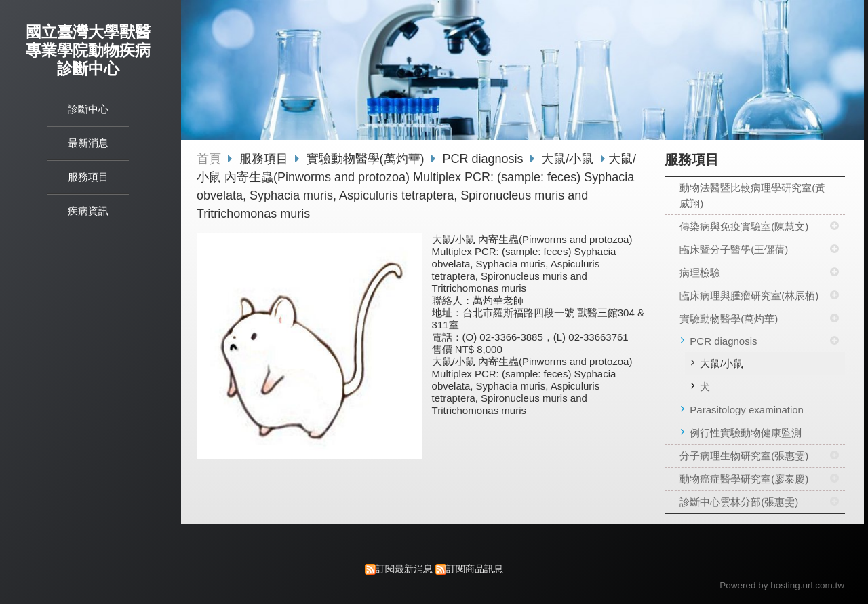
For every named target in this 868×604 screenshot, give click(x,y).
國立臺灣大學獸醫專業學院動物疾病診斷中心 (88, 51)
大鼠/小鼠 (722, 363)
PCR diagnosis (723, 341)
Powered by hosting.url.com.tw (782, 585)
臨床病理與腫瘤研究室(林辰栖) (749, 296)
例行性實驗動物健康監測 (746, 433)
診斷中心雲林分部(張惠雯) (739, 502)
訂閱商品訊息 (475, 569)
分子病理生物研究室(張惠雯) (744, 456)
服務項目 (265, 159)
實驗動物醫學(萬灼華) (729, 319)
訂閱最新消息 (404, 569)
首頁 (209, 159)
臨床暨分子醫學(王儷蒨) (734, 249)
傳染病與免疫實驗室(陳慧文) (744, 226)
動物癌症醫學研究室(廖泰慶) (744, 479)
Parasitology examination (747, 410)
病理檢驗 (700, 272)
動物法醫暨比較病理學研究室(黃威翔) (752, 195)
